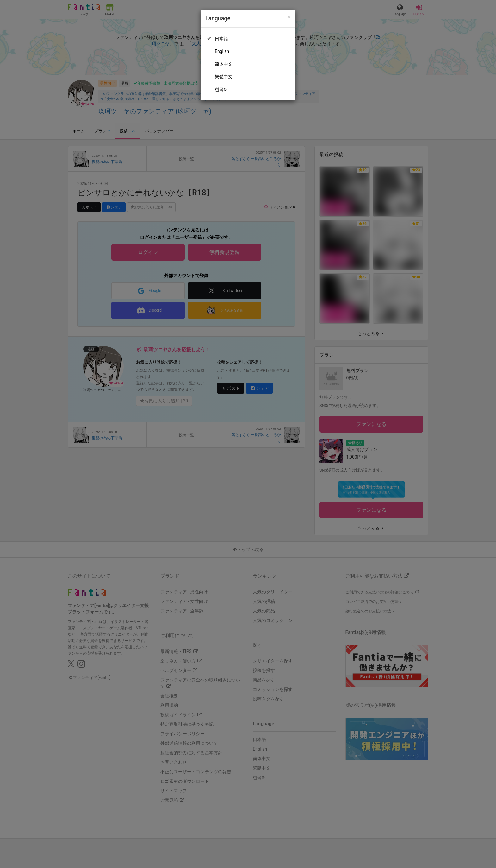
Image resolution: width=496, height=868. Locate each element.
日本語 (221, 39)
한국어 (221, 89)
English (222, 51)
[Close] (289, 17)
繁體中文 (224, 77)
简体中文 (224, 64)
